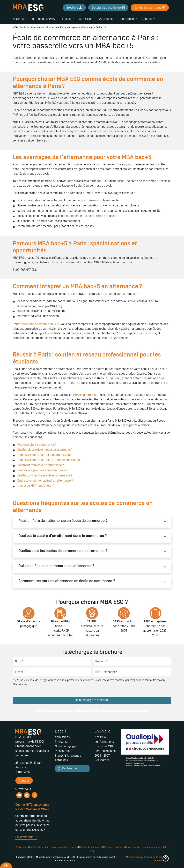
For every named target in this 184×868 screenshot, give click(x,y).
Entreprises (128, 19)
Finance (74, 847)
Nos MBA (18, 19)
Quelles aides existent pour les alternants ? (45, 450)
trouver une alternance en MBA (39, 324)
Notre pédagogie (66, 746)
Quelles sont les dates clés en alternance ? (45, 475)
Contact (147, 19)
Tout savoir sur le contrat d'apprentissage (44, 455)
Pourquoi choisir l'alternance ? (37, 445)
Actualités (61, 760)
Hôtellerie (108, 847)
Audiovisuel (22, 847)
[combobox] (97, 672)
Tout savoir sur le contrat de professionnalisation (49, 460)
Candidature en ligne (150, 8)
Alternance (106, 19)
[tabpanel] (29, 624)
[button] (166, 859)
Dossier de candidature (108, 8)
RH (166, 847)
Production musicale (152, 847)
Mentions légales (135, 857)
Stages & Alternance (68, 756)
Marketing (120, 847)
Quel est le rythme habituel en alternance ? (45, 481)
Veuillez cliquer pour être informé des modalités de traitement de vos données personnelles (92, 710)
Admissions (62, 737)
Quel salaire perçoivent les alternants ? (42, 470)
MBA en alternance (85, 395)
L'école (69, 19)
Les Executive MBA (44, 19)
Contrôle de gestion (39, 847)
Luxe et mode (133, 847)
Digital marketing (59, 847)
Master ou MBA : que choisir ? (36, 486)
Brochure (74, 8)
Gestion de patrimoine (90, 847)
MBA (15, 27)
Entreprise (62, 742)
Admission (86, 19)
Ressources (102, 760)
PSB (92, 851)
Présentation (63, 751)
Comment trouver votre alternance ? (41, 465)
